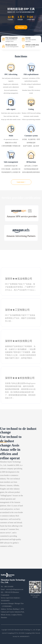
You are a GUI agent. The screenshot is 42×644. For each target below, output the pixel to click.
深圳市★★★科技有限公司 (20, 378)
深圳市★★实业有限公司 (19, 279)
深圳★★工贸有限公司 (17, 310)
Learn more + (21, 182)
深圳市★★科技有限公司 (19, 341)
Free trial (21, 27)
